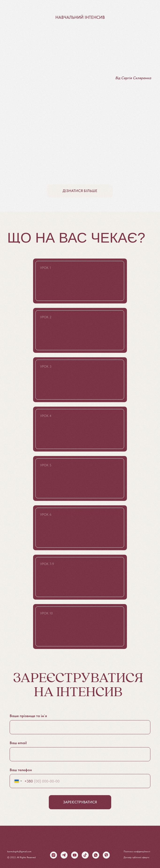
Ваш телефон (21, 770)
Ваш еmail (18, 743)
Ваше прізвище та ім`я (28, 716)
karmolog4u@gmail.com (19, 851)
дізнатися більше (80, 191)
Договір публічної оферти (136, 857)
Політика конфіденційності (137, 851)
